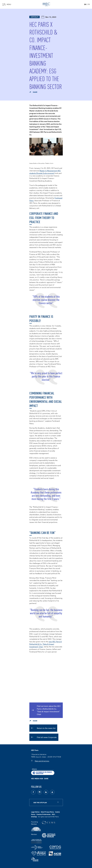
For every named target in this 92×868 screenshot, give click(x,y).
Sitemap (34, 817)
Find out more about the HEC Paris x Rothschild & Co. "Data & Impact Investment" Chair (49, 710)
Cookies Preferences (44, 814)
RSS (53, 814)
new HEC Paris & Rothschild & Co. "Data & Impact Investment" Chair (46, 644)
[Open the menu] (7, 4)
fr (89, 4)
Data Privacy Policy (47, 812)
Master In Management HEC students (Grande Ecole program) (45, 172)
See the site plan (40, 802)
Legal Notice (35, 812)
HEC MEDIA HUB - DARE (40, 778)
